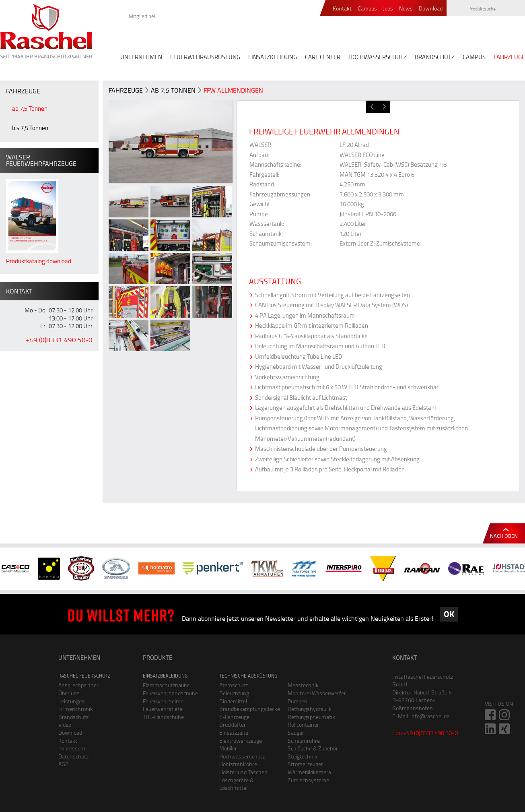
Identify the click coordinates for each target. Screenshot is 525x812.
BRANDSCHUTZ (435, 57)
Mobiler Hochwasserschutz (242, 752)
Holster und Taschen (243, 772)
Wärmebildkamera (309, 772)
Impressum (72, 748)
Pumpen (297, 701)
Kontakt (342, 9)
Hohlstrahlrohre (238, 764)
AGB (64, 764)
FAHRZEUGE (509, 57)
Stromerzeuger (305, 764)
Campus (367, 9)
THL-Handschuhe (163, 717)
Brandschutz (73, 717)
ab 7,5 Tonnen (30, 108)
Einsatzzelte (234, 732)
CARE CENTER (323, 57)
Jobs (388, 9)
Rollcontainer (303, 724)
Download (431, 9)
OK (449, 614)
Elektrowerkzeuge (241, 741)
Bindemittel (233, 701)
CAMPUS (474, 57)
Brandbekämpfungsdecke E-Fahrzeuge (247, 713)
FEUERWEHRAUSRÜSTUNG (205, 57)
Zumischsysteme (308, 780)
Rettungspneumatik (311, 717)
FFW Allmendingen (233, 90)
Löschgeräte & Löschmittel (237, 784)
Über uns (69, 693)
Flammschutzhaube (166, 685)
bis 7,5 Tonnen (30, 128)
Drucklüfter (233, 724)
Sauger (296, 732)
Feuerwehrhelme (163, 701)
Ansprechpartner (78, 685)
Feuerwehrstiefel (163, 709)
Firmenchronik (76, 709)
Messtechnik (303, 685)
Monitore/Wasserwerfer (316, 693)
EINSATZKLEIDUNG (273, 57)
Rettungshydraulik (310, 709)
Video (65, 724)
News (406, 9)
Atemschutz (234, 685)
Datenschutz (73, 756)
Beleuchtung (234, 693)
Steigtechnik (303, 756)
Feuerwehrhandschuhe (170, 693)
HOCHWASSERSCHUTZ (378, 57)
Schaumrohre (304, 741)
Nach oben (504, 536)
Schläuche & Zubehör (313, 748)
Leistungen (72, 701)
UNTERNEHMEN (141, 57)
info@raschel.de (430, 716)
